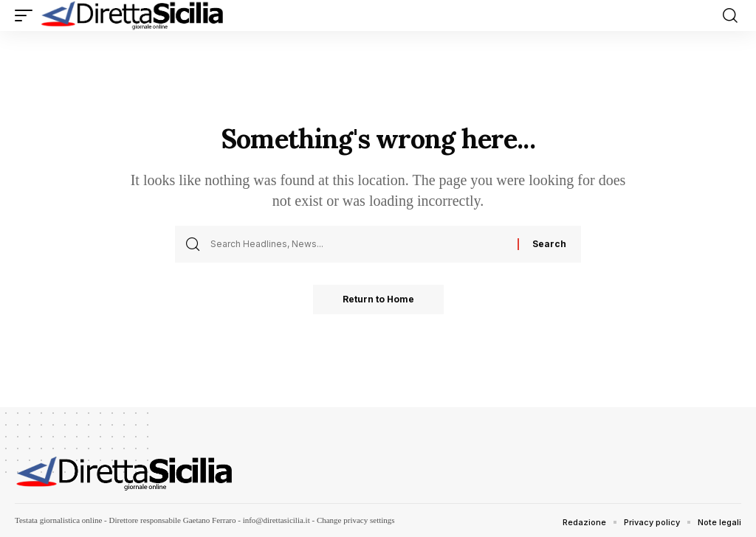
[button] (27, 15)
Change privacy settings (356, 520)
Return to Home (378, 299)
